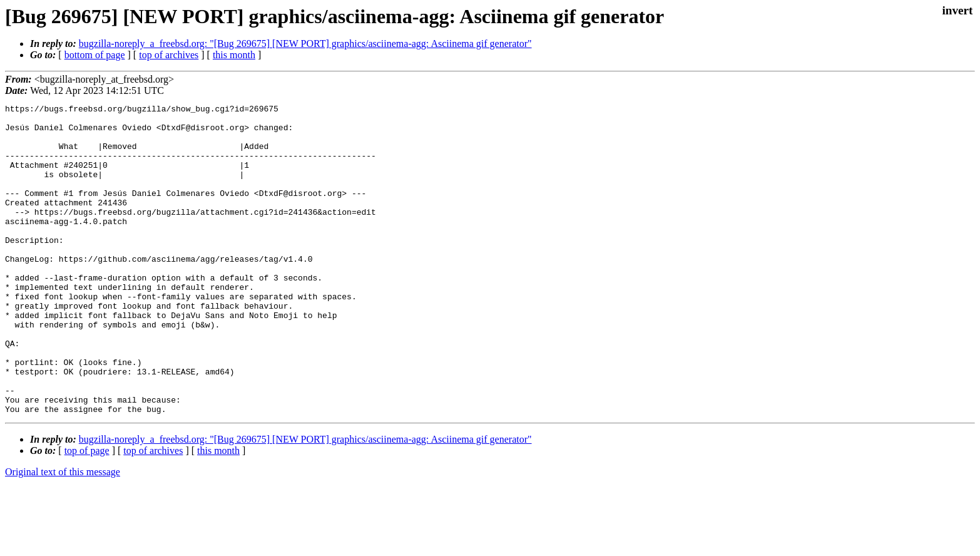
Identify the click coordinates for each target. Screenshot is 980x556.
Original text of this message (63, 534)
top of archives (169, 55)
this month (234, 55)
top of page (87, 512)
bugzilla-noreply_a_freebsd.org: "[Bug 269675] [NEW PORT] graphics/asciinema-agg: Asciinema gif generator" (305, 44)
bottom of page (95, 55)
